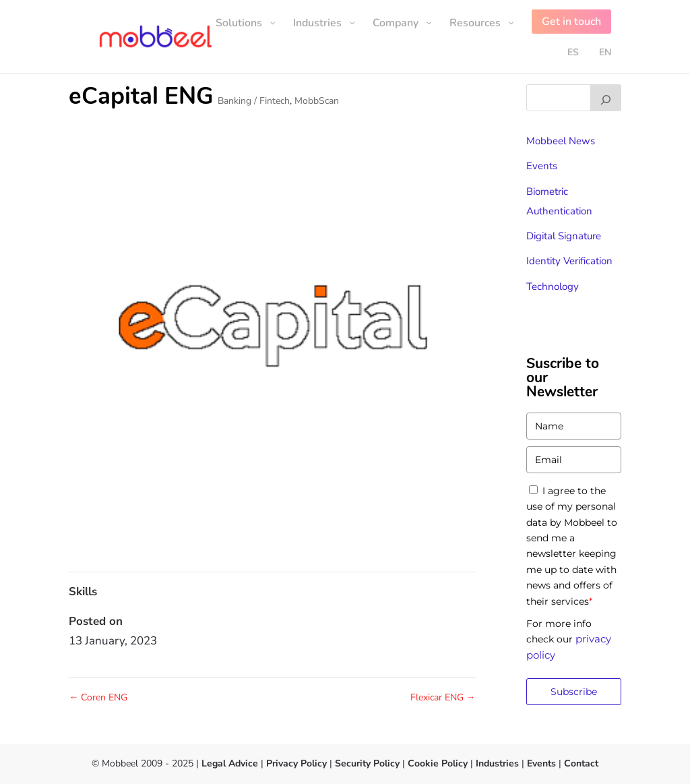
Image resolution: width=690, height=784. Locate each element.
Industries (497, 763)
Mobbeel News (561, 141)
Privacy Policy (296, 763)
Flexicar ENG (443, 697)
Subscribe (574, 692)
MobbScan (317, 101)
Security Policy (367, 763)
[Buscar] (606, 98)
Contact (581, 763)
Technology (553, 287)
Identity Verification (569, 261)
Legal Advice (230, 763)
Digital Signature (564, 236)
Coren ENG (98, 697)
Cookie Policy (436, 763)
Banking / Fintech (254, 101)
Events (542, 166)
